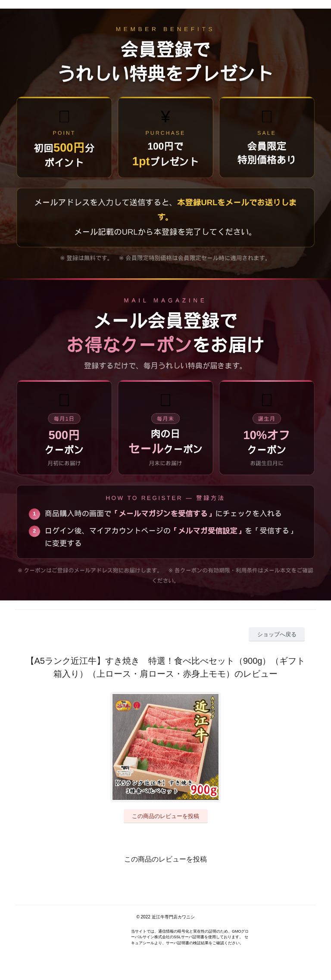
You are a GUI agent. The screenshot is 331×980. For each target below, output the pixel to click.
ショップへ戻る (277, 634)
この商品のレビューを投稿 (165, 816)
